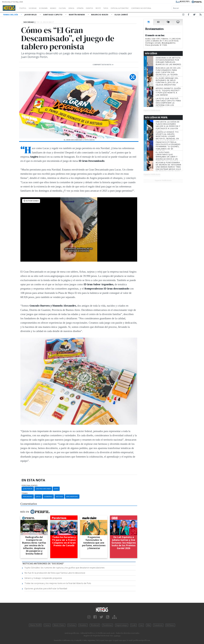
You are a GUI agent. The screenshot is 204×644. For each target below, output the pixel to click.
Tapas (120, 8)
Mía (149, 625)
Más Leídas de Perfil (156, 117)
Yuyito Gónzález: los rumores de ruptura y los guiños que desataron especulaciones (65, 568)
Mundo (59, 8)
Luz (141, 625)
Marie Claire (59, 625)
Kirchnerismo (72, 496)
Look (133, 625)
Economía (48, 8)
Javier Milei (31, 15)
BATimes (170, 625)
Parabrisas (107, 625)
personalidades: (30, 486)
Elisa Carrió (121, 15)
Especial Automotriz (137, 8)
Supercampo (122, 625)
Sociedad (35, 8)
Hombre (83, 625)
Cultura (70, 8)
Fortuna (72, 625)
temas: (25, 493)
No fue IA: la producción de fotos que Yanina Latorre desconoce (55, 573)
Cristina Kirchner (43, 489)
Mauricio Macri (100, 15)
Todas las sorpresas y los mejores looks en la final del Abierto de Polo (58, 583)
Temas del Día (11, 15)
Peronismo (28, 496)
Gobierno (48, 496)
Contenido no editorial (163, 8)
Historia (59, 496)
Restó (112, 8)
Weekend (95, 625)
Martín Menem (77, 15)
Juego (38, 496)
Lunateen (158, 625)
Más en (35, 512)
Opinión (91, 8)
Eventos (102, 8)
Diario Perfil (35, 625)
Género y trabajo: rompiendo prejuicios (43, 578)
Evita (56, 489)
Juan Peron (28, 489)
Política (24, 8)
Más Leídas (151, 53)
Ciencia (80, 8)
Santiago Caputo (53, 15)
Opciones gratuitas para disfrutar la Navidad (46, 588)
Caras (47, 625)
